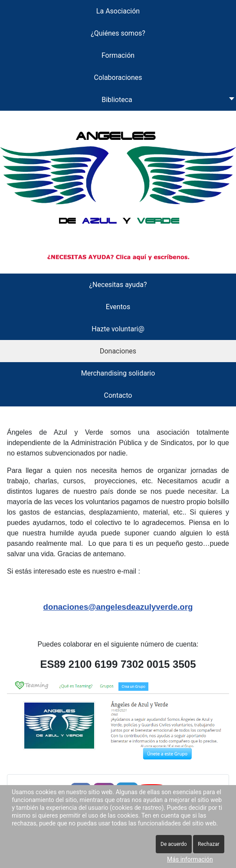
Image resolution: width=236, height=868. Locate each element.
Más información (190, 859)
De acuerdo (174, 844)
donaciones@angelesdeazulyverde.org (118, 607)
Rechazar (209, 844)
